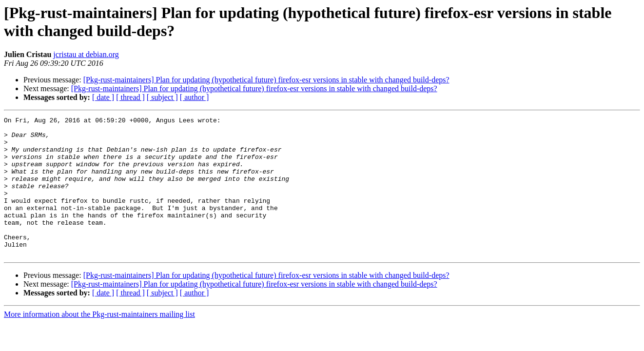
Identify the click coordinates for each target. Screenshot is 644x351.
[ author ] (195, 97)
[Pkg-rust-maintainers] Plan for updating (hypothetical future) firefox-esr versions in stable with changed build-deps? (266, 80)
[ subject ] (162, 97)
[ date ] (103, 97)
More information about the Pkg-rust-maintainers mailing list (99, 342)
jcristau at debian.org (86, 54)
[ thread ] (130, 97)
